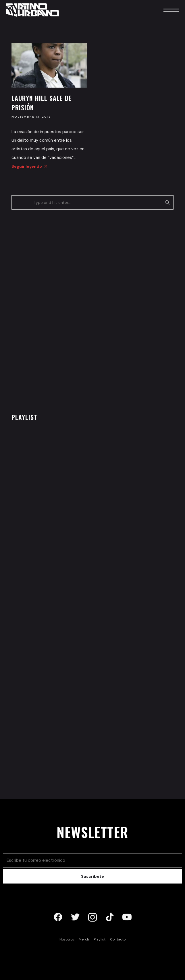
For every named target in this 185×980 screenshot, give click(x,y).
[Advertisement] (55, 310)
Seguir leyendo (28, 166)
